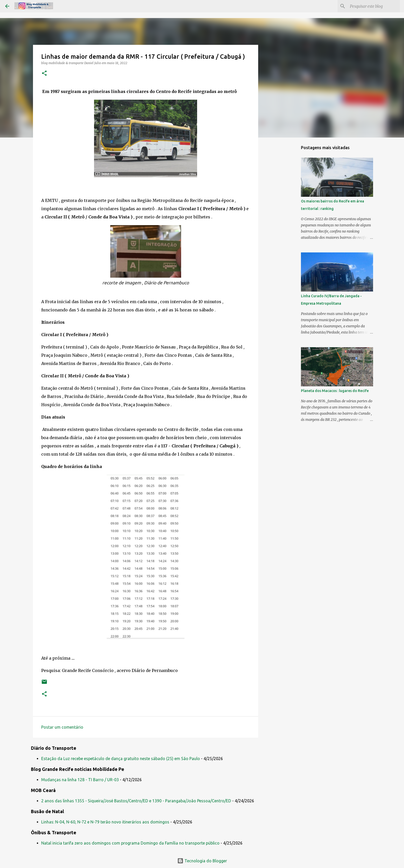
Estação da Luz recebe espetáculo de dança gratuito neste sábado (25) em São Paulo (121, 759)
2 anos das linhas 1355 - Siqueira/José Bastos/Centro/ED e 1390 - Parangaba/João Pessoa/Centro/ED (136, 801)
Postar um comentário (62, 727)
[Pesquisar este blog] (373, 6)
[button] (44, 74)
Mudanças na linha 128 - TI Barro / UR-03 (80, 780)
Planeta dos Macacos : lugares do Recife (335, 391)
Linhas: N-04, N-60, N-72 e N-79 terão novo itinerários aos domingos (105, 822)
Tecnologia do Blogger (202, 861)
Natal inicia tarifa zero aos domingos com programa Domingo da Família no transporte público (130, 843)
